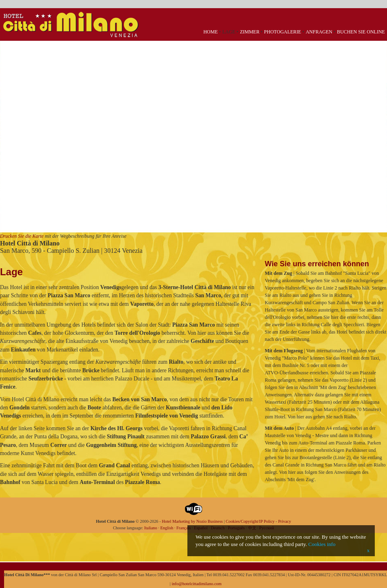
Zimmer (250, 32)
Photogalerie (283, 32)
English (167, 528)
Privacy (285, 521)
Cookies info (322, 544)
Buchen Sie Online (361, 32)
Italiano (151, 528)
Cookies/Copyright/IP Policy (250, 521)
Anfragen (319, 32)
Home (210, 32)
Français (184, 528)
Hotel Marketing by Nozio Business (192, 521)
